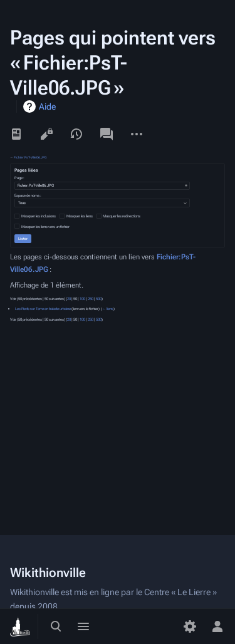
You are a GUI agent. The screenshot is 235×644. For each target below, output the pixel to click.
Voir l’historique (76, 134)
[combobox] (102, 186)
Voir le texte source (46, 134)
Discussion (107, 134)
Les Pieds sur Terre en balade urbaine (43, 309)
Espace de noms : (28, 195)
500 (99, 299)
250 (91, 299)
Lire (16, 134)
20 (69, 299)
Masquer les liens (80, 216)
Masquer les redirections (122, 216)
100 (82, 299)
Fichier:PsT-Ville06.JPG (30, 157)
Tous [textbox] (22, 203)
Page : (19, 178)
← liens (108, 309)
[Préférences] (190, 626)
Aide (47, 106)
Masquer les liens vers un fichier (45, 227)
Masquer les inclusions (39, 216)
